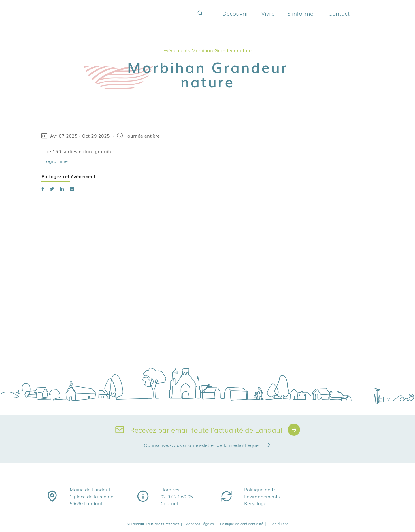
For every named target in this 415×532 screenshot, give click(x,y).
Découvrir (235, 13)
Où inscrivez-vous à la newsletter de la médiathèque (207, 445)
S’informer (301, 13)
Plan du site (279, 524)
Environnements (262, 496)
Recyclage (255, 503)
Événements (177, 50)
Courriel (169, 503)
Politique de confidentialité (243, 524)
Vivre (268, 13)
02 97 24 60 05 (177, 496)
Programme (55, 161)
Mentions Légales (201, 524)
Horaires (170, 489)
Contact (339, 13)
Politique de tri (260, 489)
